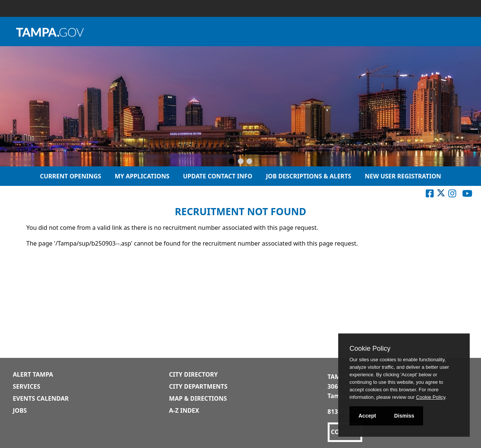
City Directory (194, 374)
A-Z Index (184, 410)
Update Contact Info (218, 176)
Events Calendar (41, 398)
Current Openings (70, 176)
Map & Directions (198, 398)
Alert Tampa (33, 374)
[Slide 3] (249, 162)
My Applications (142, 176)
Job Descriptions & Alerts (309, 176)
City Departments (198, 386)
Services (26, 386)
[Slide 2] (241, 162)
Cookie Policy (370, 348)
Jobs (20, 410)
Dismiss (404, 416)
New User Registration (403, 176)
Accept (367, 416)
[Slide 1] (232, 162)
